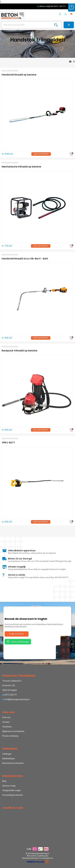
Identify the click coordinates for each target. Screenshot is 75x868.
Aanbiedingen (9, 759)
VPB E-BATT (8, 443)
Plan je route (17, 634)
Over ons (6, 717)
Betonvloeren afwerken (13, 763)
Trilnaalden (33, 44)
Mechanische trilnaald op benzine (21, 167)
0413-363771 (10, 695)
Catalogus (7, 754)
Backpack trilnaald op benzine (19, 351)
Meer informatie (41, 154)
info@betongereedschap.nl (16, 699)
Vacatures (7, 727)
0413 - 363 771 (60, 6)
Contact (6, 722)
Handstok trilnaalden (47, 44)
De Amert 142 (9, 686)
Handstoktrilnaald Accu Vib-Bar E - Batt (25, 259)
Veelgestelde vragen (12, 790)
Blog (4, 781)
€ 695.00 (7, 522)
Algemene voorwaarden (13, 731)
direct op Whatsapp (18, 641)
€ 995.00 (7, 338)
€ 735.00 (7, 246)
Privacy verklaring (10, 736)
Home (24, 44)
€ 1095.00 (7, 154)
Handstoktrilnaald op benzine (19, 75)
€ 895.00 (7, 430)
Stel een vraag (9, 786)
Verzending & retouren (13, 795)
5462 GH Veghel (10, 690)
